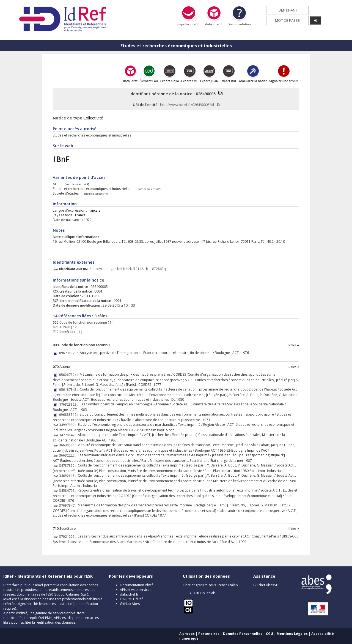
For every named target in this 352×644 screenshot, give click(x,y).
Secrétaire (67, 332)
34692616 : (68, 476)
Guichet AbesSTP (266, 585)
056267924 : (69, 375)
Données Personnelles (243, 634)
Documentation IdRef (136, 585)
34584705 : (68, 491)
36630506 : (68, 445)
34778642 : (68, 435)
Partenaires (209, 634)
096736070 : (69, 353)
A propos (187, 634)
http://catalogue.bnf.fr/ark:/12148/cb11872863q (129, 269)
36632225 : (68, 455)
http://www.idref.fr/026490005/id (187, 105)
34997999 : (68, 425)
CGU (269, 634)
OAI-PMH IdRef (131, 599)
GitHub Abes (130, 604)
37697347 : (68, 505)
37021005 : (68, 537)
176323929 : (69, 404)
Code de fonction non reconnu (83, 322)
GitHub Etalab (205, 593)
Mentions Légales (292, 634)
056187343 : (69, 390)
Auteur (64, 327)
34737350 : (68, 466)
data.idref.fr (129, 594)
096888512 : (69, 415)
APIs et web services (136, 590)
